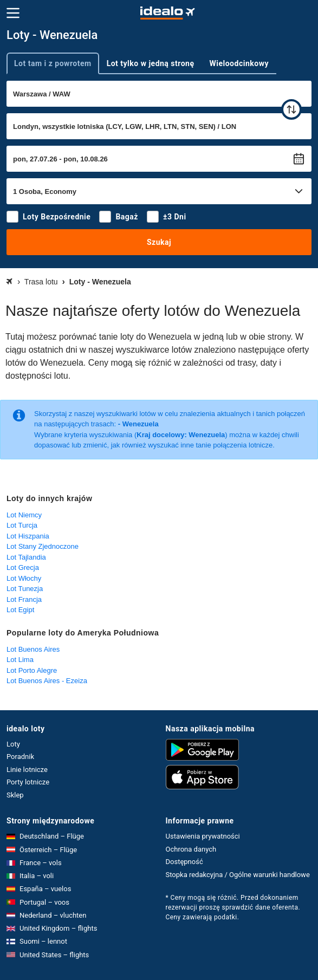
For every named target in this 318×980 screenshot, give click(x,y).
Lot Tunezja (25, 589)
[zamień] (291, 109)
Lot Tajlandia (26, 557)
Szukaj (159, 242)
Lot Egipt (20, 610)
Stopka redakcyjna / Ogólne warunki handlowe (238, 875)
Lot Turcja (22, 525)
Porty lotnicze (28, 782)
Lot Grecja (23, 567)
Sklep (15, 795)
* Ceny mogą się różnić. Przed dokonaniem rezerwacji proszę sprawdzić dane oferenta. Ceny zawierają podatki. (233, 907)
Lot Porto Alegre (32, 670)
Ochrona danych (191, 849)
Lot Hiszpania (28, 536)
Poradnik (20, 757)
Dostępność (184, 862)
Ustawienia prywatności (203, 836)
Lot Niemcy (24, 515)
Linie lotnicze (27, 770)
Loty (13, 744)
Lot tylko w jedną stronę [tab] (151, 63)
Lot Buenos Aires (33, 649)
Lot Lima (20, 660)
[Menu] (13, 13)
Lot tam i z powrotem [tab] (53, 63)
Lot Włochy (24, 578)
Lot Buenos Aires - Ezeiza (47, 681)
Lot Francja (24, 599)
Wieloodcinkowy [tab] (239, 63)
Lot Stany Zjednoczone (43, 546)
